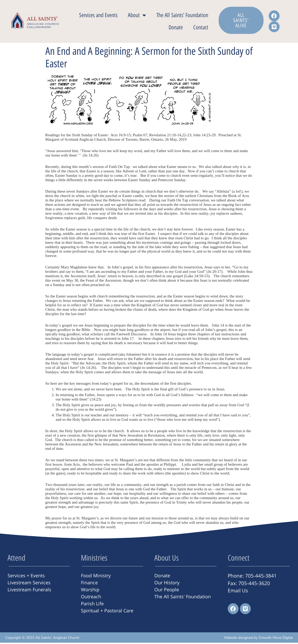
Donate (176, 28)
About (137, 16)
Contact (201, 28)
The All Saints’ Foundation (182, 16)
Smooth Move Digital (276, 639)
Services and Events (98, 16)
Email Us (238, 592)
